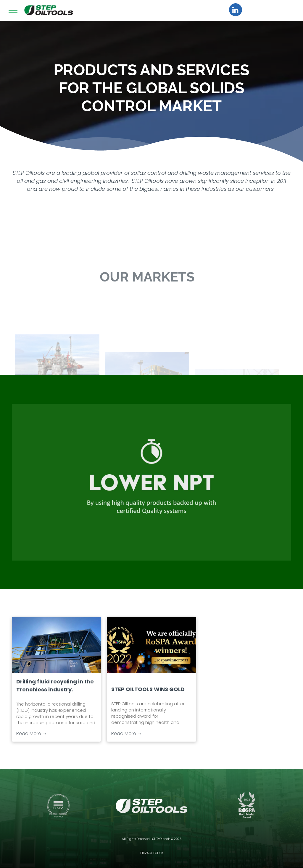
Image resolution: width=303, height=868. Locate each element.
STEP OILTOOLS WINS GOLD (148, 689)
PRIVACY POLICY (152, 853)
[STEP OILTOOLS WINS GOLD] (151, 645)
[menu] (13, 10)
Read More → (32, 733)
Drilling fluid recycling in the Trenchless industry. (55, 685)
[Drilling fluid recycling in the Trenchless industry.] (56, 645)
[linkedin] (236, 10)
